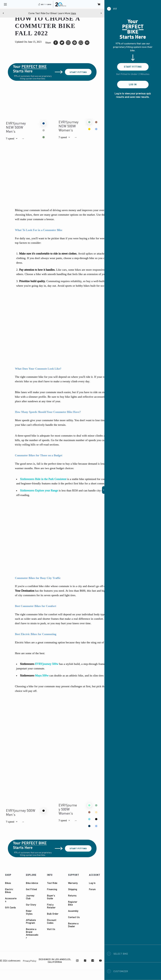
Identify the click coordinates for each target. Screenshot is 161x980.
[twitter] (62, 43)
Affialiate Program (31, 921)
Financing (52, 889)
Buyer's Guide (51, 897)
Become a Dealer (73, 925)
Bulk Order (53, 914)
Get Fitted (31, 889)
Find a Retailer (51, 906)
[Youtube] (100, 961)
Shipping (73, 889)
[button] (12, 138)
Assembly (73, 911)
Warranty (73, 883)
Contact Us (74, 917)
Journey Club (30, 897)
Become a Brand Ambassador (32, 933)
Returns (72, 895)
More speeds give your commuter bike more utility (44, 420)
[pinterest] (75, 43)
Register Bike (73, 903)
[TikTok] (85, 961)
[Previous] (3, 13)
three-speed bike (27, 436)
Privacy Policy (30, 961)
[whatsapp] (81, 43)
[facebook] (56, 43)
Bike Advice (32, 883)
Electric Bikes (9, 891)
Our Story (31, 905)
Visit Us (51, 929)
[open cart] (99, 4)
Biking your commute (27, 210)
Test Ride (52, 883)
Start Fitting (78, 72)
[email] (87, 43)
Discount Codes (52, 921)
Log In (92, 883)
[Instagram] (77, 961)
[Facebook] (93, 961)
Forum (92, 889)
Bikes (8, 883)
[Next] (101, 13)
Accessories (11, 900)
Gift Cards (10, 907)
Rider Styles (29, 912)
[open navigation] (5, 4)
